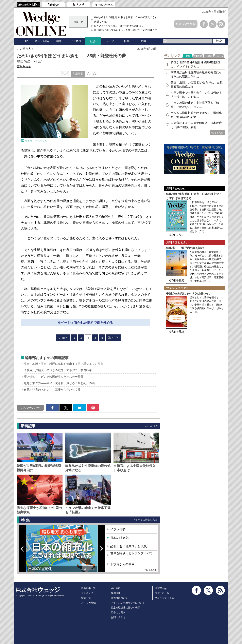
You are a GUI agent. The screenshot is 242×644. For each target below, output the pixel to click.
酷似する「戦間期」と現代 (128, 546)
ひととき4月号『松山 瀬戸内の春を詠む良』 (119, 26)
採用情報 (116, 593)
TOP (25, 41)
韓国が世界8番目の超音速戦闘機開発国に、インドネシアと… (196, 64)
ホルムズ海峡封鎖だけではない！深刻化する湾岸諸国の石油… (196, 115)
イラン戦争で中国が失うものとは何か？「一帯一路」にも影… (196, 95)
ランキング (87, 593)
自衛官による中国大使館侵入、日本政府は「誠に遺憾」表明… (196, 125)
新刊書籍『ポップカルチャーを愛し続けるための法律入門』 (127, 30)
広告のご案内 (118, 612)
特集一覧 (86, 598)
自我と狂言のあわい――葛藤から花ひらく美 (52, 390)
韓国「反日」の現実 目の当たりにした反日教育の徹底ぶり (197, 85)
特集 (127, 41)
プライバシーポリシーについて (128, 603)
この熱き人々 (25, 49)
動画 (144, 41)
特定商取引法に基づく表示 (125, 608)
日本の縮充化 (40, 569)
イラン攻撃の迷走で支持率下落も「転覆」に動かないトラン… (195, 105)
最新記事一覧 (88, 588)
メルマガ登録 (187, 24)
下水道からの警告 (122, 564)
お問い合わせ (118, 617)
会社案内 (116, 588)
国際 (59, 41)
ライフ (110, 41)
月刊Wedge (161, 588)
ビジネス (76, 41)
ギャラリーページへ (36, 141)
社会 (93, 41)
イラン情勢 (118, 529)
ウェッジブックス (164, 598)
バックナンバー (30, 408)
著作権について (119, 598)
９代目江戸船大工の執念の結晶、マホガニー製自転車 (58, 370)
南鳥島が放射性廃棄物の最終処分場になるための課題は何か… (196, 74)
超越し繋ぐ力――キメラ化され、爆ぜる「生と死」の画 (59, 383)
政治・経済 (42, 41)
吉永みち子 (24, 66)
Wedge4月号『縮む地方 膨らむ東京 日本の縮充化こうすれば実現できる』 (128, 19)
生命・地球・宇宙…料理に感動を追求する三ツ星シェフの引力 (64, 364)
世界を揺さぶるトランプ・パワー (132, 555)
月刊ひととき (162, 593)
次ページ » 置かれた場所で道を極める (85, 323)
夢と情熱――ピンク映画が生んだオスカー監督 (54, 377)
